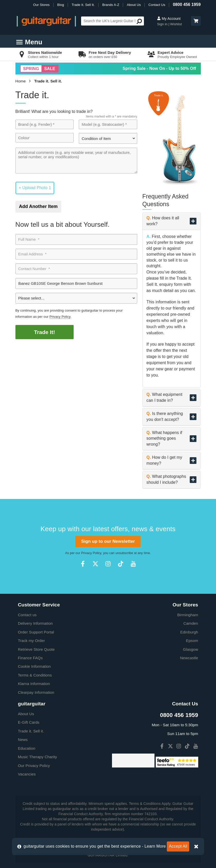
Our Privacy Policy (34, 766)
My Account (169, 19)
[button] (196, 21)
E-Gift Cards (29, 722)
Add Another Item (38, 206)
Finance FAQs (30, 658)
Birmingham (188, 615)
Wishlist (176, 24)
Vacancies (27, 774)
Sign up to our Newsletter (108, 541)
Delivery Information (35, 623)
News (23, 740)
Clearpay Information (36, 692)
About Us (134, 5)
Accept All (178, 846)
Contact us (27, 615)
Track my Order (32, 641)
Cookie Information (34, 666)
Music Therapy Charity (38, 757)
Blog (61, 5)
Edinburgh (189, 632)
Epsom (192, 641)
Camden (191, 623)
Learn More (155, 846)
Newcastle (189, 658)
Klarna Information (34, 684)
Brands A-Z (111, 5)
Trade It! (45, 332)
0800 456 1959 (187, 5)
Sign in (163, 24)
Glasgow (190, 649)
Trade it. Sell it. (48, 81)
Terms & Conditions (35, 675)
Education (27, 748)
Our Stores (41, 5)
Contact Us (157, 5)
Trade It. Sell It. (83, 5)
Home (21, 81)
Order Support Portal (36, 632)
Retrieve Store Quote (36, 649)
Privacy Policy (60, 317)
